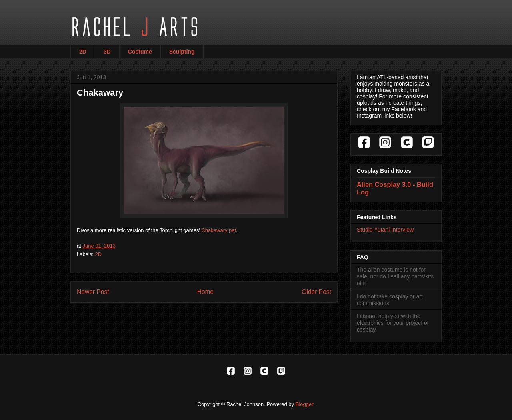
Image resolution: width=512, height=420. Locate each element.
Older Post (316, 292)
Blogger (304, 404)
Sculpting (182, 52)
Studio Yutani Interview (385, 230)
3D (107, 52)
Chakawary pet (219, 230)
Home (206, 292)
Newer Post (93, 292)
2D (83, 52)
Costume (140, 52)
